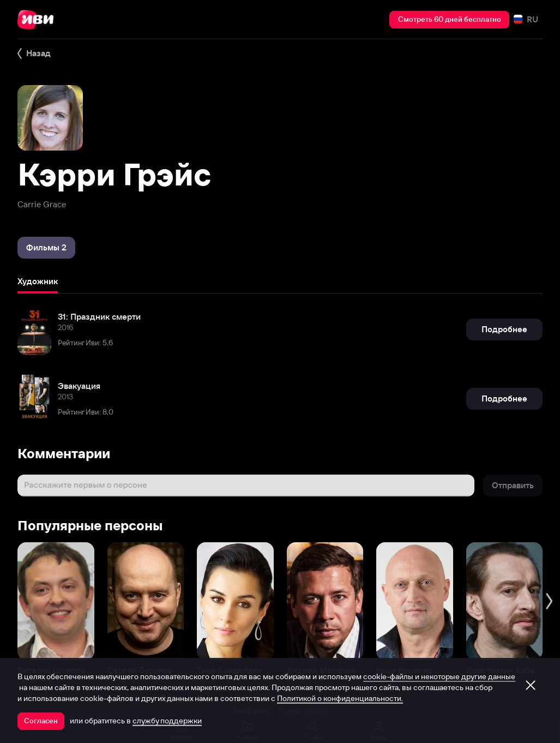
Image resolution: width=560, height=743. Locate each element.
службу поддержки (167, 721)
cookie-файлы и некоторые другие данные (439, 676)
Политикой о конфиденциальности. (340, 698)
